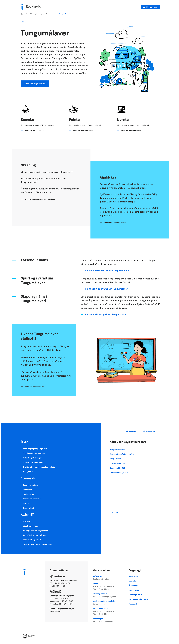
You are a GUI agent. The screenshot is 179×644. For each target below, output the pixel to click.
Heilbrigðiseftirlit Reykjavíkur (35, 531)
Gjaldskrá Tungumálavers (115, 222)
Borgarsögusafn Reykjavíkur (122, 454)
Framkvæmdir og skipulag (34, 453)
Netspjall (108, 586)
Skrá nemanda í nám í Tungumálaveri (40, 199)
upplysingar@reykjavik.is (108, 603)
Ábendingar (108, 620)
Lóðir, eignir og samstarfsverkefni (37, 544)
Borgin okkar (115, 459)
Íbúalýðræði (28, 472)
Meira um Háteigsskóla (34, 386)
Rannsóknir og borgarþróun (35, 535)
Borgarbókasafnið (118, 449)
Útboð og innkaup (30, 526)
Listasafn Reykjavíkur (119, 472)
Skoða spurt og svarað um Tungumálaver (106, 289)
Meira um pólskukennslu (83, 131)
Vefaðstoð (108, 578)
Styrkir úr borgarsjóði (32, 540)
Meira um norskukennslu (131, 131)
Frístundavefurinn (118, 463)
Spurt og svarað (108, 595)
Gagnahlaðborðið (117, 468)
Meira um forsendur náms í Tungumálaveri (107, 271)
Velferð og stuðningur (32, 458)
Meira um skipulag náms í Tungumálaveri (106, 314)
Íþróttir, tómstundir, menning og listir (39, 467)
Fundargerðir (28, 494)
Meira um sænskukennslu (35, 131)
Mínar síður (151, 432)
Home (22, 14)
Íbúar (26, 14)
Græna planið (28, 508)
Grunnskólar (53, 14)
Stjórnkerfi (27, 490)
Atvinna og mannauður (32, 499)
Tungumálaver (64, 14)
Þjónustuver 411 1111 (108, 611)
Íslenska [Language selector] (133, 432)
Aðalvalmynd (152, 7)
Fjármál (26, 503)
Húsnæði (26, 521)
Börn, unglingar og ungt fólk (39, 14)
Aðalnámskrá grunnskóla (35, 84)
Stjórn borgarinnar (31, 485)
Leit (116, 513)
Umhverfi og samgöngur (33, 462)
